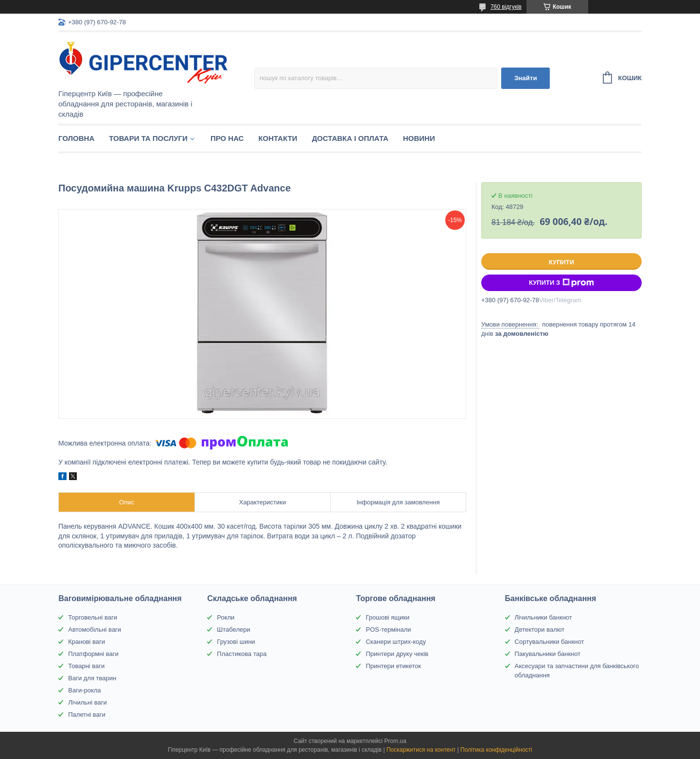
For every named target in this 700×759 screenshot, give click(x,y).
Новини (419, 138)
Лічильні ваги (87, 702)
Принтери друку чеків (397, 654)
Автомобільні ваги (95, 630)
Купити (561, 262)
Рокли (226, 617)
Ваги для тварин (92, 678)
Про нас (227, 138)
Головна (76, 138)
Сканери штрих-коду (396, 642)
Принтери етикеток (393, 666)
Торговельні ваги (93, 617)
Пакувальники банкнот (548, 654)
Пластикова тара (242, 654)
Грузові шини (236, 642)
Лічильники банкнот (543, 617)
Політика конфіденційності (496, 750)
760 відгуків (506, 7)
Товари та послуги (148, 138)
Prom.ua (395, 741)
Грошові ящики (387, 617)
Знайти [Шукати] (526, 78)
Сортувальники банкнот (550, 642)
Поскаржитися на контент (421, 750)
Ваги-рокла (84, 690)
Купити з (561, 283)
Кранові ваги (87, 642)
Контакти (278, 138)
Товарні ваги (86, 666)
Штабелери (233, 630)
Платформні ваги (93, 654)
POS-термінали (388, 630)
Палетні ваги (87, 715)
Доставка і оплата (350, 138)
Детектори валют (540, 630)
